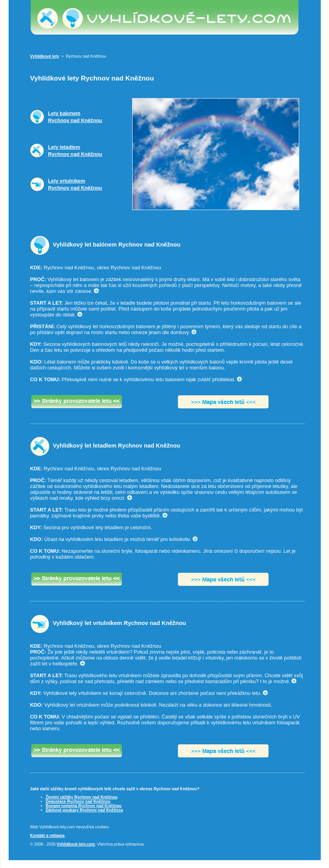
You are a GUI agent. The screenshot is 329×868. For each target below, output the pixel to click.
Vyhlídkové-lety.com (76, 844)
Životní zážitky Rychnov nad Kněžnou (82, 797)
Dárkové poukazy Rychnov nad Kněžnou (85, 810)
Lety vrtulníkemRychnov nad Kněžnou (75, 184)
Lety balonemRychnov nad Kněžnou (75, 117)
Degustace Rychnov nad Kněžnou (78, 801)
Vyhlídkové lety (45, 56)
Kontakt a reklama (47, 836)
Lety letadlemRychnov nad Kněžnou (75, 151)
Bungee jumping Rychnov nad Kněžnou (84, 806)
